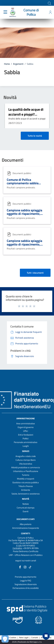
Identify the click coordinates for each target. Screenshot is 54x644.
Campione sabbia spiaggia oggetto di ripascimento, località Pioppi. (24, 244)
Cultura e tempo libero (26, 460)
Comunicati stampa (26, 508)
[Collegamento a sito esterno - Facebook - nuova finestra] (20, 567)
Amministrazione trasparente (26, 528)
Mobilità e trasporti (26, 479)
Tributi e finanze (26, 486)
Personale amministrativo (26, 442)
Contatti (26, 533)
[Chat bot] (46, 636)
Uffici (26, 431)
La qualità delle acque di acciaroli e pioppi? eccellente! (26, 114)
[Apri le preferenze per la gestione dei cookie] (5, 639)
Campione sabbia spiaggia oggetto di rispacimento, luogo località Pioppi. (24, 214)
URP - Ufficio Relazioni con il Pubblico (26, 555)
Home (7, 64)
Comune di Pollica (31, 12)
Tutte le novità (35, 136)
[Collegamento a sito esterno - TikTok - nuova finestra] (30, 567)
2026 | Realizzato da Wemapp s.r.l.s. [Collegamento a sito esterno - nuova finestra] (27, 642)
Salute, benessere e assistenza (26, 494)
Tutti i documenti (35, 273)
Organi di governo (26, 427)
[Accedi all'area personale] (50, 12)
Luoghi (26, 446)
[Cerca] (49, 3)
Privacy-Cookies (10, 638)
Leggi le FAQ (26, 581)
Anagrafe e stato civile (26, 456)
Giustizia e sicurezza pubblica (26, 482)
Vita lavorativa (26, 464)
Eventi (26, 511)
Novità (10, 97)
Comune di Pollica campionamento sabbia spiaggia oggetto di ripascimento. (23, 185)
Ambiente (26, 490)
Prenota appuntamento (26, 577)
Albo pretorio (26, 524)
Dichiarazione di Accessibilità (26, 588)
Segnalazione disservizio (26, 584)
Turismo (26, 475)
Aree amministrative (26, 423)
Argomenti (18, 64)
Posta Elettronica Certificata (26, 551)
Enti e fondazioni (26, 435)
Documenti (13, 160)
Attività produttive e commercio (26, 467)
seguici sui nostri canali (26, 561)
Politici (26, 438)
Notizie (26, 504)
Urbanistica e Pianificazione (26, 471)
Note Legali (24, 638)
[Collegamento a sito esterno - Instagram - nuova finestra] (25, 567)
